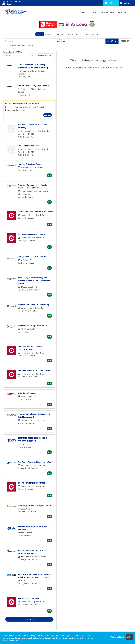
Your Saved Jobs (92, 34)
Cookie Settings (117, 637)
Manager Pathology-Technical (31, 164)
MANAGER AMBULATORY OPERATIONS (34, 370)
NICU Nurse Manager (27, 393)
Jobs (93, 12)
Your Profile (107, 12)
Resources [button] (124, 12)
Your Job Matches (75, 34)
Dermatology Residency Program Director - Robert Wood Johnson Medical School (35, 281)
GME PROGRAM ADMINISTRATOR (32, 234)
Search (39, 34)
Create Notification (45, 55)
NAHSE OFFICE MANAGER (28, 146)
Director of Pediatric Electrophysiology (35, 462)
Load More (29, 619)
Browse (48, 34)
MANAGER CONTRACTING (29, 598)
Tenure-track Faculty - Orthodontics (33, 86)
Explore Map (60, 34)
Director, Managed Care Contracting (34, 304)
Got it (129, 637)
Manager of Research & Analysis (32, 257)
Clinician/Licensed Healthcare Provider (22, 104)
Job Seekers (111, 3)
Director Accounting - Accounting (32, 326)
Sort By (8, 55)
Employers (126, 3)
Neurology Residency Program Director (35, 505)
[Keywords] (30, 41)
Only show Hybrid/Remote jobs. (20, 45)
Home (84, 12)
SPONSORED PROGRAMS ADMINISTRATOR (36, 212)
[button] (125, 41)
